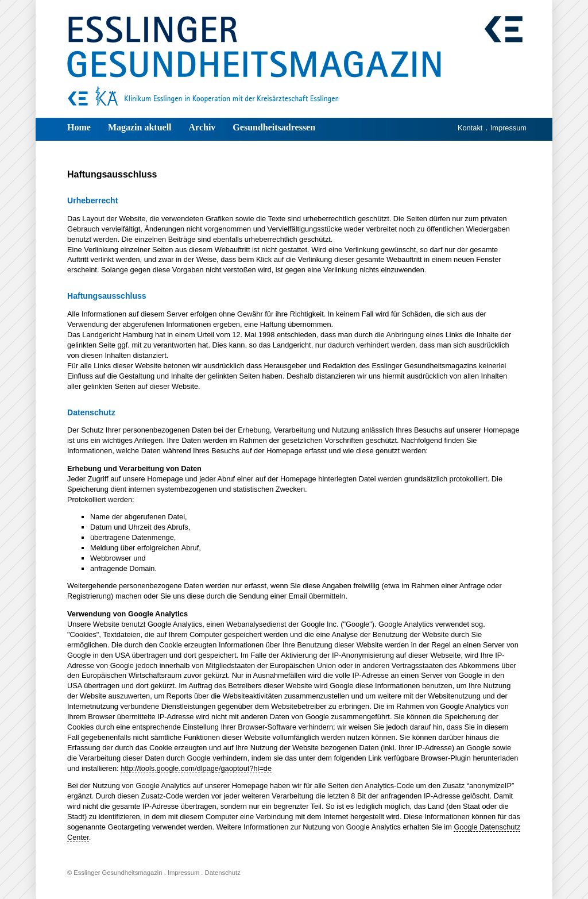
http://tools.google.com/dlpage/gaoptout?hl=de (196, 768)
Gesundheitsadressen (274, 127)
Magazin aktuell (140, 127)
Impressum (508, 128)
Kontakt (470, 128)
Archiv (202, 127)
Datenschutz (223, 873)
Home (79, 127)
